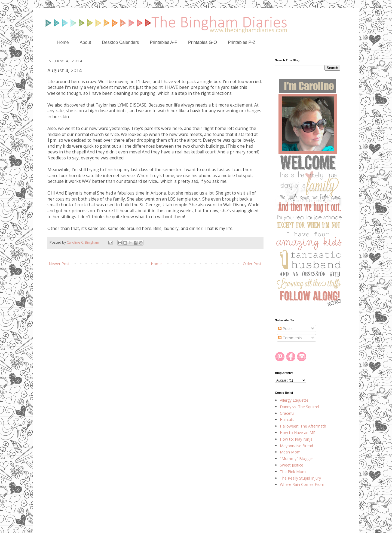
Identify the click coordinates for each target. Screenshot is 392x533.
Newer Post (59, 264)
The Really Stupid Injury (300, 478)
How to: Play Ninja (296, 439)
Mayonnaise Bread (296, 446)
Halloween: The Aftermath (303, 426)
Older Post (252, 264)
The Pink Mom (293, 472)
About (85, 42)
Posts (285, 328)
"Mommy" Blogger (296, 458)
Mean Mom (290, 452)
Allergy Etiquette (294, 400)
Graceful (287, 413)
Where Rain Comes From (302, 484)
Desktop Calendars (121, 42)
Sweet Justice (292, 465)
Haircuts (287, 420)
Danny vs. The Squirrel (299, 407)
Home (63, 42)
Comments (290, 338)
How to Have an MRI (298, 433)
